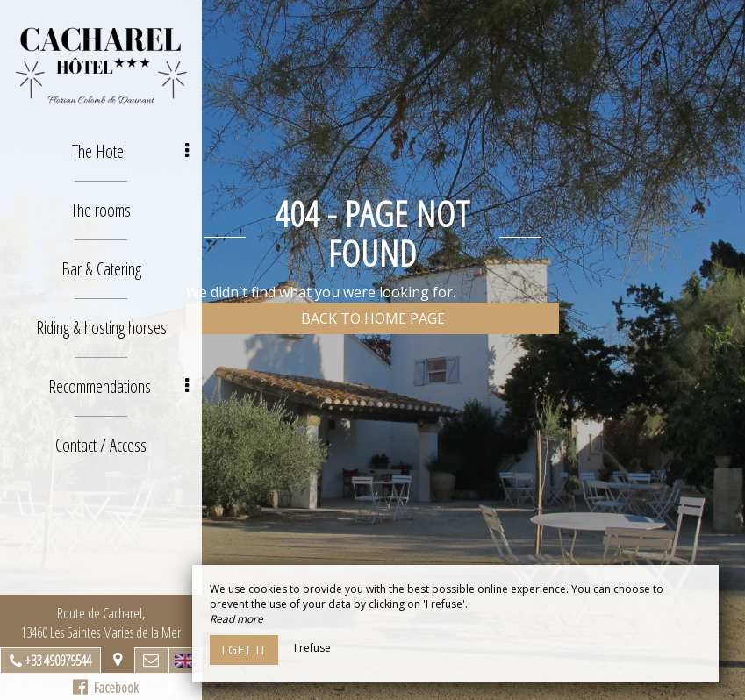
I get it (244, 650)
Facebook (106, 688)
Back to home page (373, 318)
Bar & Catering (101, 269)
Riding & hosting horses (101, 328)
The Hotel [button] (130, 151)
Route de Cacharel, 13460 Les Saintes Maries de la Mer (101, 623)
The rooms (101, 210)
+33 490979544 (58, 661)
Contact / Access (101, 445)
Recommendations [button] (119, 386)
